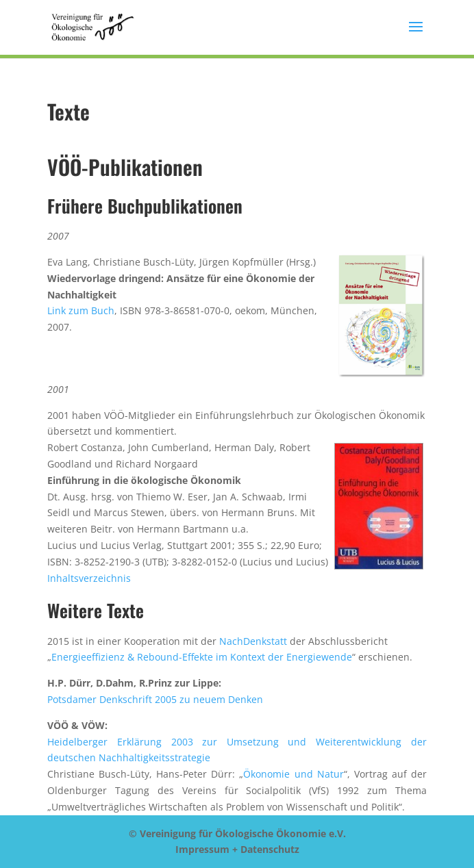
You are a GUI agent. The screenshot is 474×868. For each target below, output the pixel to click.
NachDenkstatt (253, 641)
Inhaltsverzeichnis (89, 578)
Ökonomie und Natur (293, 774)
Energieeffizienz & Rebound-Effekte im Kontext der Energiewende (202, 657)
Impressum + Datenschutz (237, 849)
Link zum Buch (81, 310)
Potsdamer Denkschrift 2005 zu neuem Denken (155, 699)
